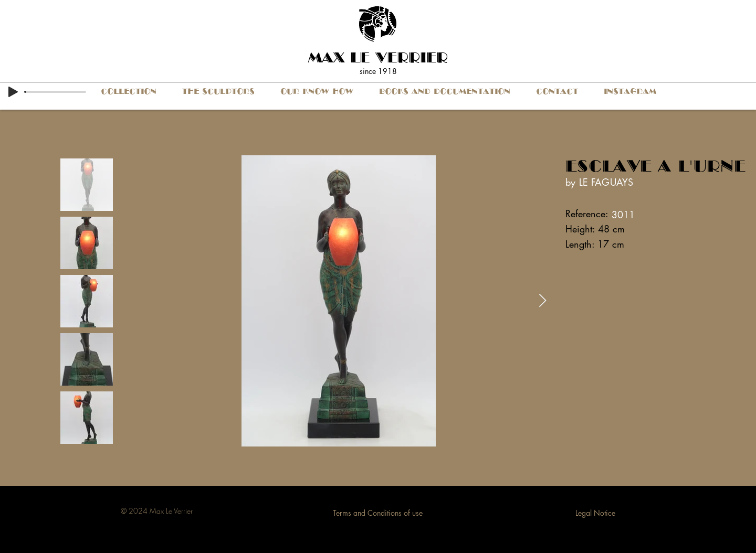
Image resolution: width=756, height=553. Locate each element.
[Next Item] (542, 301)
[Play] (13, 92)
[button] (128, 92)
